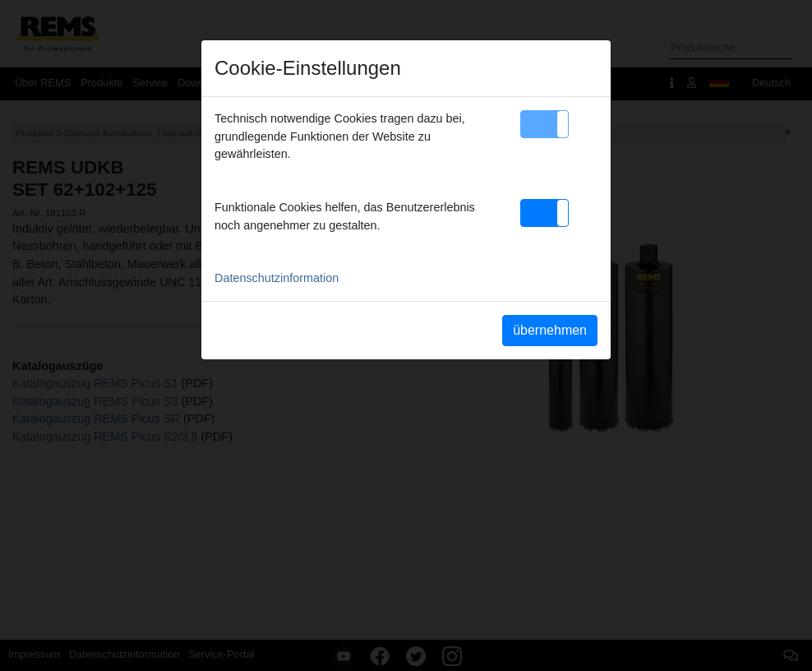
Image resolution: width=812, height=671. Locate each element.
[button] (544, 124)
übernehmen (550, 330)
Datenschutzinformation (277, 278)
